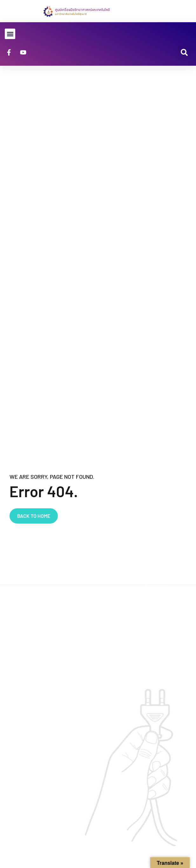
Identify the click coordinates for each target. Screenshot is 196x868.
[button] (10, 34)
